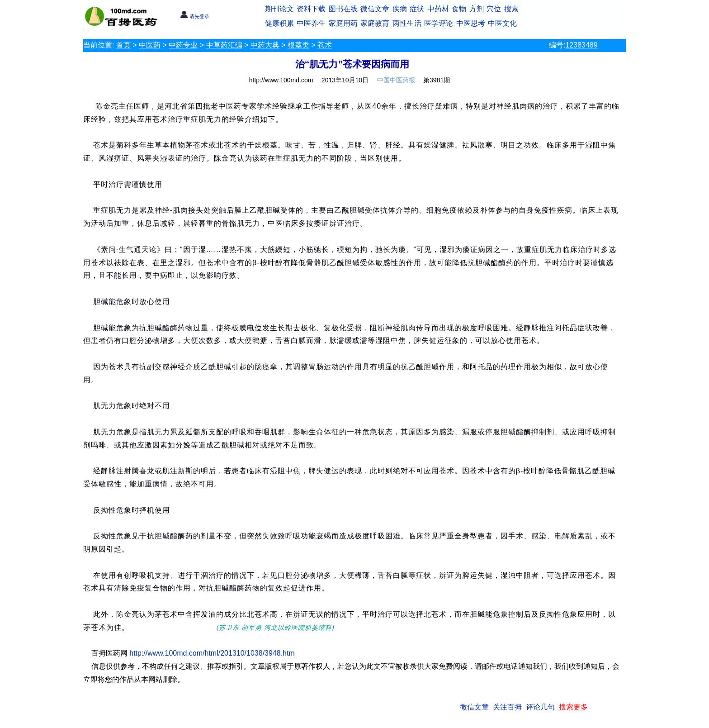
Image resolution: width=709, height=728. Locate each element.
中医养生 (311, 23)
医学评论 (439, 23)
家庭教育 (375, 23)
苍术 (325, 45)
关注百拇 (507, 707)
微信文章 (375, 9)
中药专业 (183, 45)
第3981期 (437, 80)
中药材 (438, 9)
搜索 (511, 9)
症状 (417, 9)
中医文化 (502, 23)
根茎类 (298, 45)
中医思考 (471, 23)
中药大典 (265, 45)
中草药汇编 (224, 45)
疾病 (400, 9)
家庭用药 (343, 23)
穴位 (494, 9)
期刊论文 (279, 9)
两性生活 (407, 23)
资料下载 (311, 9)
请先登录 (195, 16)
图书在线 (343, 9)
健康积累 (279, 23)
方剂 (477, 9)
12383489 (581, 45)
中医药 (150, 45)
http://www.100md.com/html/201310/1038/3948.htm (212, 653)
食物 (459, 9)
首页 (123, 45)
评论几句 (540, 707)
